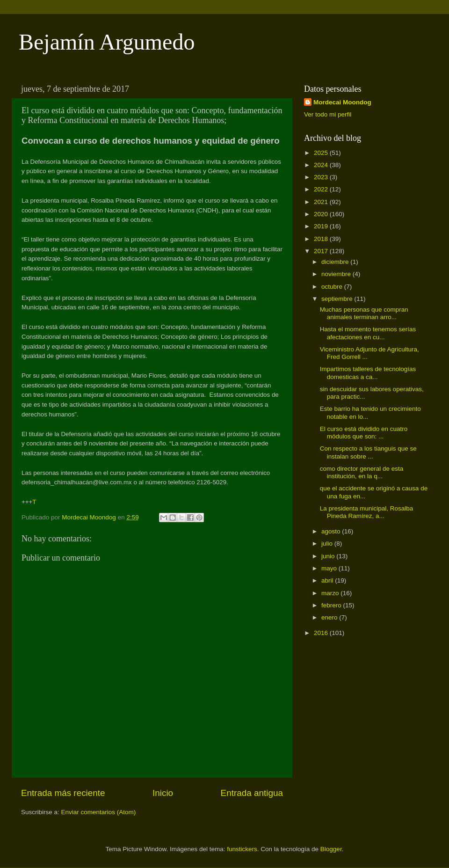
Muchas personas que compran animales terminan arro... (364, 313)
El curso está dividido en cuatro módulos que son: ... (364, 433)
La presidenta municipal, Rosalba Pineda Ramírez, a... (367, 512)
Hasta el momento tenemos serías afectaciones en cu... (368, 333)
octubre (333, 287)
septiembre (338, 299)
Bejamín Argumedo (107, 42)
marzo (331, 593)
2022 (322, 189)
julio (328, 543)
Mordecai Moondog (342, 102)
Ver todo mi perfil (328, 114)
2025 (322, 153)
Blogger (331, 849)
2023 (322, 177)
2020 (322, 214)
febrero (332, 605)
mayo (330, 568)
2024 (322, 165)
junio (329, 556)
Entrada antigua (252, 793)
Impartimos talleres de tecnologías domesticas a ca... (368, 373)
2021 (322, 202)
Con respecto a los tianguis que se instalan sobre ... (368, 452)
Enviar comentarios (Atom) (99, 812)
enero (330, 617)
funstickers (242, 849)
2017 (322, 251)
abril (328, 580)
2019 (322, 226)
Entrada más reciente (63, 793)
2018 (322, 239)
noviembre (337, 274)
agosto (332, 531)
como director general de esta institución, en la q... (362, 472)
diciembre (336, 262)
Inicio (163, 793)
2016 (322, 633)
